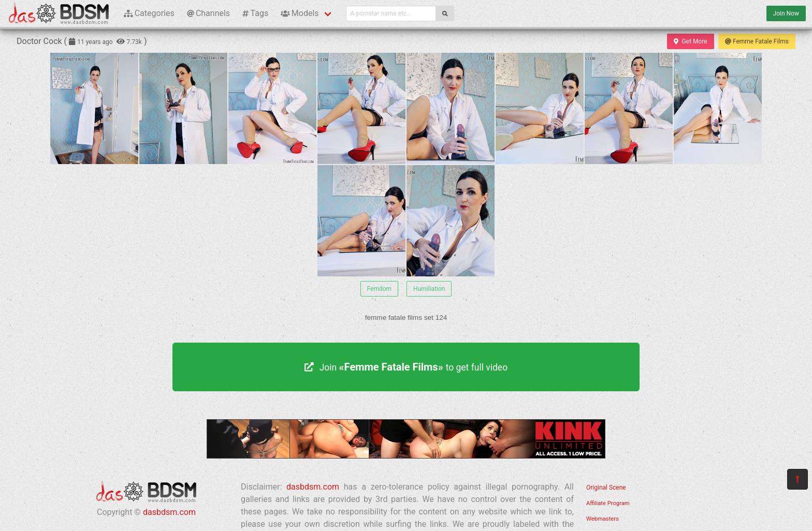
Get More (690, 41)
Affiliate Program (608, 503)
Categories (149, 13)
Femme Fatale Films (757, 41)
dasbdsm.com (169, 512)
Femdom (380, 289)
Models (300, 13)
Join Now (786, 13)
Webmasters (603, 519)
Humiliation (429, 289)
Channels (208, 13)
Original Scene (606, 488)
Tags (255, 13)
